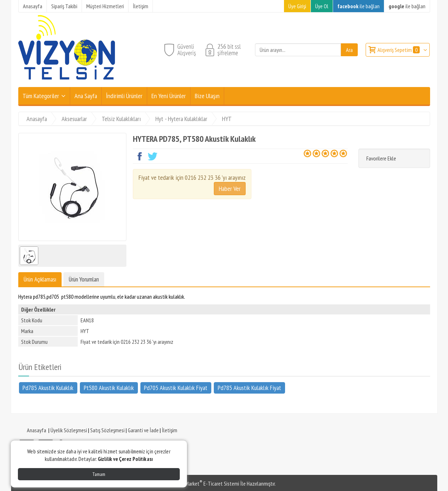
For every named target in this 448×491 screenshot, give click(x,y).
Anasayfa (37, 430)
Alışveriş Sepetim (399, 50)
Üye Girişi (297, 6)
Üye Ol (322, 6)
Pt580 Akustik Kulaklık (109, 387)
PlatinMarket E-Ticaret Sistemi (206, 483)
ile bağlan (358, 6)
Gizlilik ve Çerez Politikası (125, 459)
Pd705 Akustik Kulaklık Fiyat (176, 387)
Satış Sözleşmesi (107, 430)
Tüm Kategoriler (41, 96)
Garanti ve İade (143, 430)
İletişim (170, 430)
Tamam (99, 474)
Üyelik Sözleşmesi (69, 430)
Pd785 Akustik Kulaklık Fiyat (249, 387)
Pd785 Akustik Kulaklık (48, 387)
